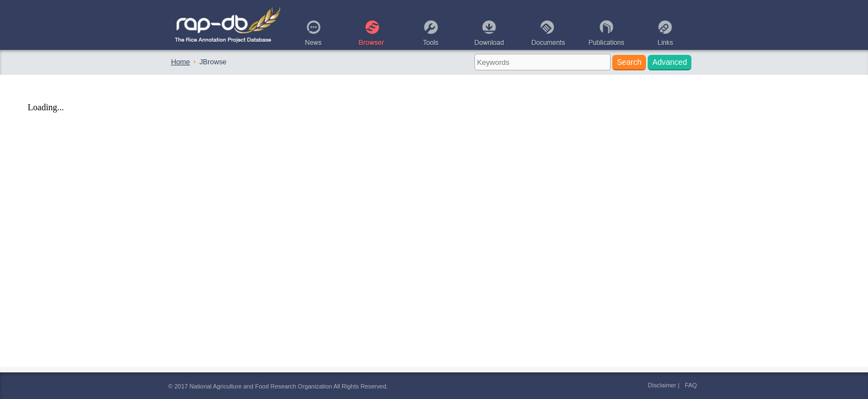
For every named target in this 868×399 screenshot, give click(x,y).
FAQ (691, 385)
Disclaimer (662, 385)
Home (180, 62)
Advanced (670, 62)
